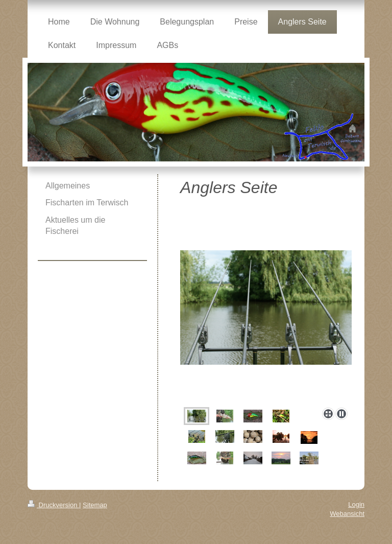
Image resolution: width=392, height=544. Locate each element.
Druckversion (53, 505)
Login (356, 504)
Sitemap (95, 505)
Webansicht (347, 514)
